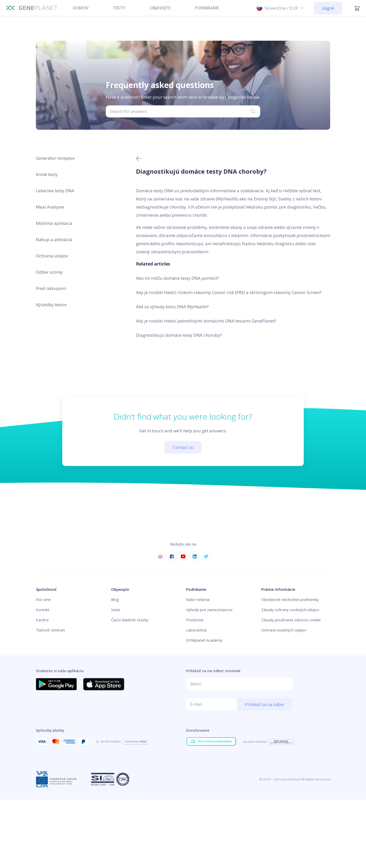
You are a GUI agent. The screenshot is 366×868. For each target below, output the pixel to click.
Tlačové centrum (50, 630)
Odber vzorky (49, 272)
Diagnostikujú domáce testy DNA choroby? (179, 335)
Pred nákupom (51, 288)
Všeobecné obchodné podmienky (290, 599)
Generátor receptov (55, 158)
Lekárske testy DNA (55, 191)
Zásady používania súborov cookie (291, 620)
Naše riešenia (198, 599)
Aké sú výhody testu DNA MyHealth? (172, 307)
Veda (116, 610)
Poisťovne (195, 620)
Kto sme (43, 599)
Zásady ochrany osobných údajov (290, 610)
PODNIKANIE (207, 8)
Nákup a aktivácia (54, 239)
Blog (115, 599)
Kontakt (43, 610)
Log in (328, 8)
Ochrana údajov (52, 256)
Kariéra (42, 620)
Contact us (183, 447)
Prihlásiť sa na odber (265, 704)
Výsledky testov (51, 305)
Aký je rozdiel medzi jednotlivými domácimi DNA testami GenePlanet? (206, 321)
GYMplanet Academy (204, 640)
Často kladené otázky (130, 620)
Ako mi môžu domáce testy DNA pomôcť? (177, 278)
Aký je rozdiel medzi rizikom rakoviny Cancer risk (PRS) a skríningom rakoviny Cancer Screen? (229, 292)
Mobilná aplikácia (54, 223)
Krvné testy (47, 174)
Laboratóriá (196, 630)
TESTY (119, 8)
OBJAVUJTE (160, 8)
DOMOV (81, 8)
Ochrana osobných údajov (284, 630)
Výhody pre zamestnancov (209, 610)
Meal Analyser (50, 207)
